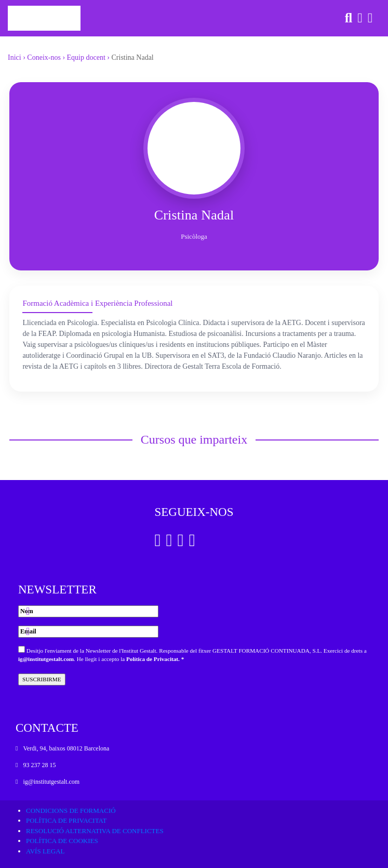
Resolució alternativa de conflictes (95, 831)
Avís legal (45, 851)
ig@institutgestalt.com (46, 659)
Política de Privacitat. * (155, 659)
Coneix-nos (44, 57)
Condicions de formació (71, 811)
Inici (15, 57)
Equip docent (86, 57)
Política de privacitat (66, 820)
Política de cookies (62, 841)
